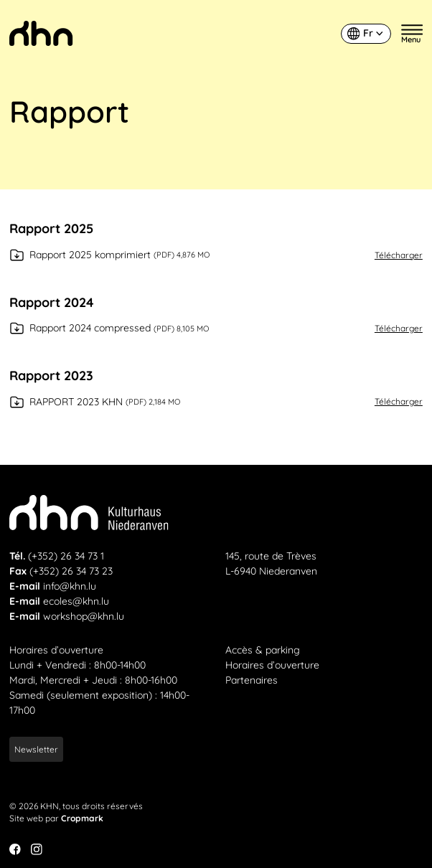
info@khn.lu (70, 586)
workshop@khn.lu (84, 616)
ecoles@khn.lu (76, 601)
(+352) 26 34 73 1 (66, 556)
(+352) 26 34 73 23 (71, 571)
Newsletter (36, 749)
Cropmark (82, 818)
